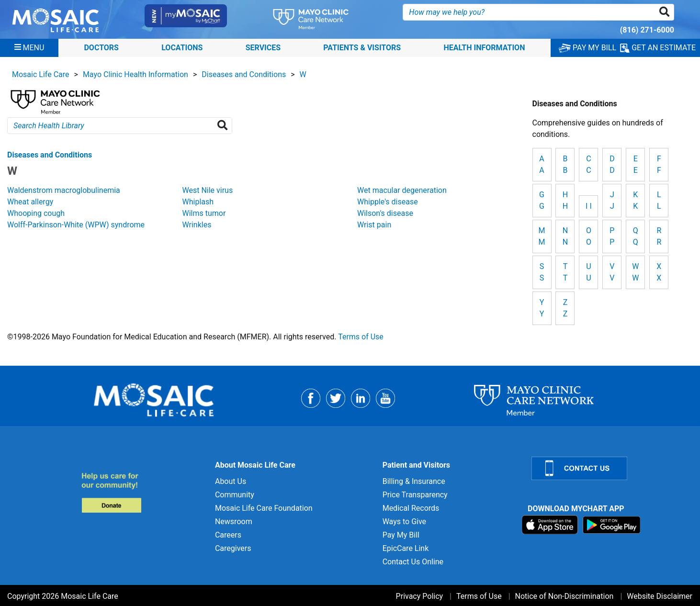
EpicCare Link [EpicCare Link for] (406, 548)
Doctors (101, 48)
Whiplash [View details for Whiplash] (198, 202)
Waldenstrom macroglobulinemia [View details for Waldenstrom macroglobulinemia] (64, 190)
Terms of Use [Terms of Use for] (479, 596)
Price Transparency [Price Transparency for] (415, 495)
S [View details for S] (542, 278)
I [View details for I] (590, 206)
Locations (182, 48)
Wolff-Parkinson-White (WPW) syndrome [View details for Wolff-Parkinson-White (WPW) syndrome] (76, 225)
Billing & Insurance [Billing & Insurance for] (414, 481)
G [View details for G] (542, 206)
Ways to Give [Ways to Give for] (404, 522)
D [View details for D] (612, 170)
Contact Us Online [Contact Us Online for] (413, 562)
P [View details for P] (612, 242)
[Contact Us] (610, 468)
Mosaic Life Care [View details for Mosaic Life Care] (41, 74)
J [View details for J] (612, 206)
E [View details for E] (636, 170)
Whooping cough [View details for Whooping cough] (36, 213)
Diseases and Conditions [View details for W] (50, 155)
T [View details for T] (565, 278)
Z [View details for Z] (565, 314)
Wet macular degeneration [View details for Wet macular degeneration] (402, 190)
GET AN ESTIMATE (658, 48)
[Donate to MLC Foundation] (142, 492)
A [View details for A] (542, 170)
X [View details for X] (659, 278)
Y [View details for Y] (542, 314)
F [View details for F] (659, 170)
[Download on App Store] (551, 524)
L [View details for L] (659, 206)
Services (263, 48)
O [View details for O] (589, 242)
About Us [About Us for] (231, 481)
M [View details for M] (542, 242)
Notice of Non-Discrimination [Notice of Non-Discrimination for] (565, 596)
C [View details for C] (588, 170)
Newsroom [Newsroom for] (234, 522)
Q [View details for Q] (636, 242)
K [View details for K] (635, 206)
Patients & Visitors (362, 48)
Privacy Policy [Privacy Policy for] (420, 596)
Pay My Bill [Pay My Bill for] (401, 535)
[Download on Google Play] (612, 524)
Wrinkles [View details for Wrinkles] (197, 225)
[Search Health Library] (224, 126)
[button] (666, 12)
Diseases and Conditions (244, 74)
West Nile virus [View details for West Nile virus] (208, 190)
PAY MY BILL (587, 48)
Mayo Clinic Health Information (135, 74)
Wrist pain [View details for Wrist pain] (374, 225)
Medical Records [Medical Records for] (411, 508)
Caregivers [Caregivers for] (233, 548)
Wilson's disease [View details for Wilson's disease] (385, 213)
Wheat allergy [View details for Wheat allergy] (30, 202)
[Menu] (29, 48)
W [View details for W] (635, 278)
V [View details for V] (612, 278)
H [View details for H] (565, 206)
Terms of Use (361, 337)
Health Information (484, 48)
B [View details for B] (565, 170)
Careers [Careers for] (228, 535)
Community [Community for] (235, 495)
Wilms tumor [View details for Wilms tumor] (204, 213)
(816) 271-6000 (647, 30)
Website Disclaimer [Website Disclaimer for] (660, 596)
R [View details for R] (659, 242)
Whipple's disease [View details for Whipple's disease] (388, 202)
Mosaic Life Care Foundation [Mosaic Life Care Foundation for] (264, 508)
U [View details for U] (588, 278)
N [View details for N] (565, 242)
